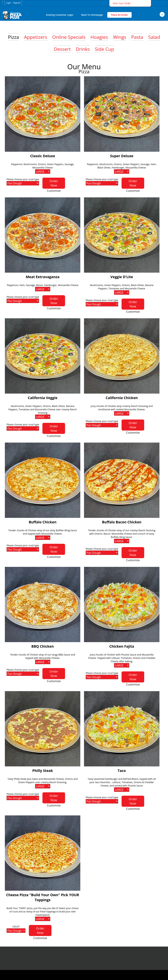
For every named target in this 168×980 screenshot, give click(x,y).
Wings (120, 37)
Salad (154, 37)
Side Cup (105, 49)
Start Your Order (122, 3)
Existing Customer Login (60, 15)
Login (9, 3)
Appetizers (36, 37)
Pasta (137, 37)
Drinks (83, 49)
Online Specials (69, 37)
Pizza (13, 37)
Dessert (62, 49)
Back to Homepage (92, 15)
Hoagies (99, 37)
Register (17, 3)
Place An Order (119, 15)
